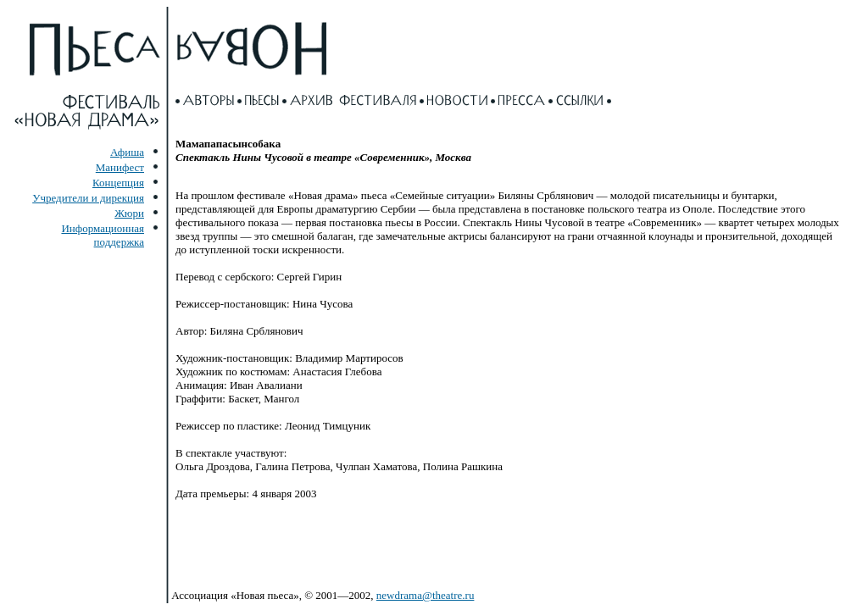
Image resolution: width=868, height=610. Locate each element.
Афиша (127, 152)
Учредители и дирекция (88, 198)
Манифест (120, 167)
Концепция (118, 183)
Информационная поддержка (103, 235)
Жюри (129, 213)
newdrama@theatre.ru (426, 595)
